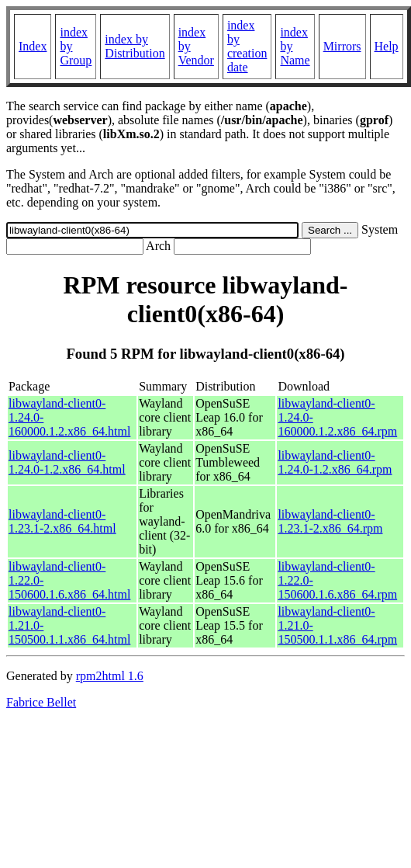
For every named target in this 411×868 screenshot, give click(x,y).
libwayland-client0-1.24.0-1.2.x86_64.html (67, 462)
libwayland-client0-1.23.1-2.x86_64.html (62, 521)
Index (33, 46)
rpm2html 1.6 (110, 676)
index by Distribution (135, 46)
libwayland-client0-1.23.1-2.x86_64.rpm (330, 521)
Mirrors (342, 46)
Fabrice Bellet (41, 702)
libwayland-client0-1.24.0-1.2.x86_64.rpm (335, 462)
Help (387, 46)
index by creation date (247, 46)
